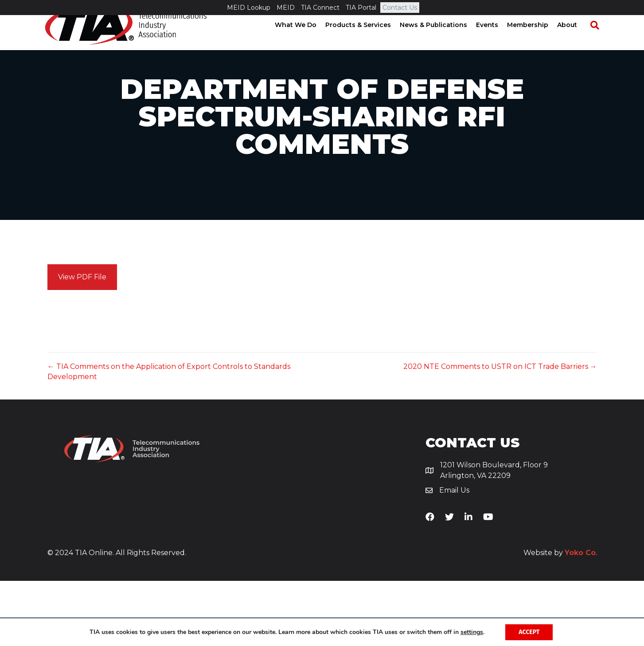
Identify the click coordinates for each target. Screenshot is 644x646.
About (573, 40)
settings (472, 632)
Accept (529, 632)
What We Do (302, 40)
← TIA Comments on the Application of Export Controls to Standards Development (169, 437)
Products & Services (364, 40)
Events (493, 40)
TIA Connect (320, 8)
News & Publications (440, 40)
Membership (534, 40)
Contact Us (400, 8)
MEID (286, 8)
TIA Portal (361, 8)
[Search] (597, 40)
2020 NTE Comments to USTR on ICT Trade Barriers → (500, 432)
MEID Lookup (249, 8)
